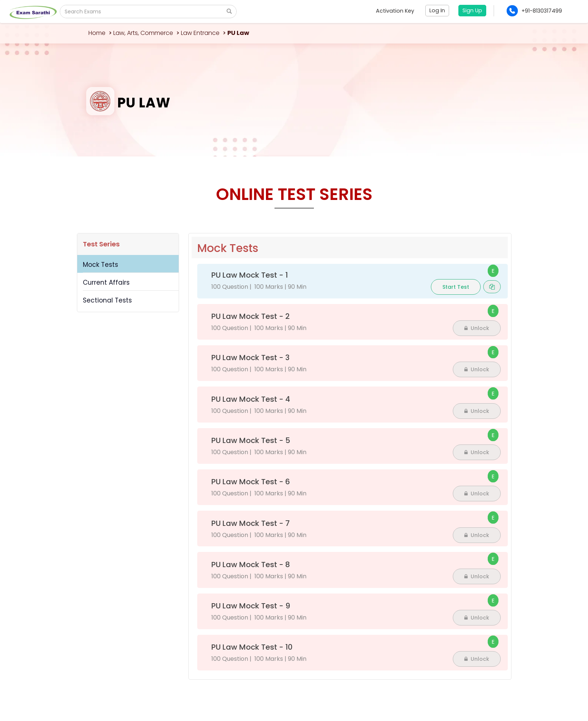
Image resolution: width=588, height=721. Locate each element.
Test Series (101, 244)
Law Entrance (200, 33)
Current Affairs (106, 282)
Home (97, 33)
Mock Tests (100, 265)
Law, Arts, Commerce (143, 33)
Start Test (456, 287)
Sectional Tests (107, 300)
